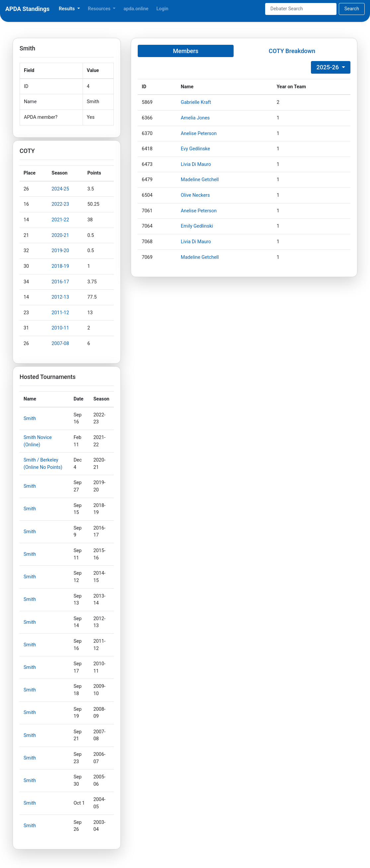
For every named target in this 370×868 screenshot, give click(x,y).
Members (185, 51)
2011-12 (61, 313)
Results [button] (67, 9)
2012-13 (61, 297)
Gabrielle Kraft (196, 102)
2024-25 (61, 189)
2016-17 (61, 282)
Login (162, 9)
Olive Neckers (195, 195)
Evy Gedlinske (195, 149)
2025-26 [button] (328, 67)
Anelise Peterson (199, 134)
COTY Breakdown (292, 51)
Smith (30, 419)
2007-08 (61, 344)
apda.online (136, 9)
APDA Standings (27, 9)
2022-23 (61, 204)
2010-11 (61, 328)
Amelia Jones (195, 118)
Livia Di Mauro (196, 164)
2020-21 (61, 235)
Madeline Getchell (200, 180)
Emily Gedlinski (197, 226)
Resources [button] (100, 9)
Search (352, 9)
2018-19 (61, 266)
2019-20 (61, 251)
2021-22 (61, 220)
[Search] (301, 9)
